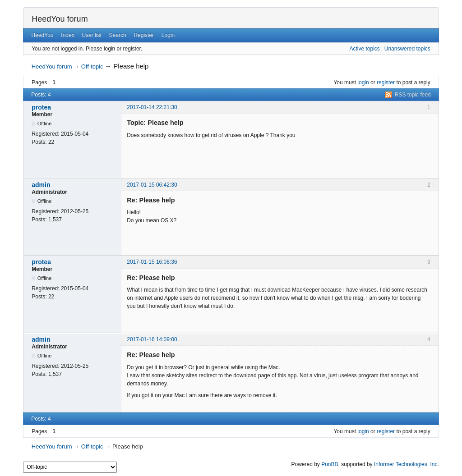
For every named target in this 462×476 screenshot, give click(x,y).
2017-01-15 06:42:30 (152, 185)
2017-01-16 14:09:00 (152, 339)
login (363, 82)
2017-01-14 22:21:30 (152, 107)
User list (91, 35)
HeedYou (43, 35)
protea (41, 107)
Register (144, 35)
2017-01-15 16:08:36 (152, 262)
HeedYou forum (60, 19)
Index (67, 35)
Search (118, 35)
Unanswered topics (407, 49)
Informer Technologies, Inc (406, 464)
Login (168, 35)
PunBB (330, 464)
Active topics (364, 49)
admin (41, 185)
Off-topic (92, 66)
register (386, 82)
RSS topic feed (413, 95)
